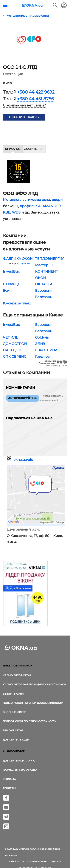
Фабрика (26, 264)
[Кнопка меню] (5, 5)
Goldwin (42, 337)
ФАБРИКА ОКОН (18, 259)
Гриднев (42, 357)
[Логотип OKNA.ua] (32, 6)
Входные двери (15, 712)
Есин (7, 291)
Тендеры (9, 788)
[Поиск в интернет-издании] (55, 5)
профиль (27, 206)
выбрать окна (13, 694)
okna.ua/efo (23, 460)
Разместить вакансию (20, 770)
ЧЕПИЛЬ (11, 337)
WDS (16, 212)
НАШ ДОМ (12, 350)
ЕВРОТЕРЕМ (46, 350)
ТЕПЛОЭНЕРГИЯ (50, 259)
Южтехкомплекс (17, 303)
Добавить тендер (16, 740)
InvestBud (12, 271)
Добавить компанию (19, 761)
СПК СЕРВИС (15, 357)
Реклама (9, 779)
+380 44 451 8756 (35, 99)
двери (57, 200)
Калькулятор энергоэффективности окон (35, 684)
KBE (7, 212)
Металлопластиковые (22, 200)
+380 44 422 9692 (36, 92)
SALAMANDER (48, 206)
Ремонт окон (13, 730)
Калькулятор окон (17, 675)
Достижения (34, 149)
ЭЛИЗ (40, 344)
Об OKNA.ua (17, 862)
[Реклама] (25, 594)
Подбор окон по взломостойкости (30, 721)
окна (46, 200)
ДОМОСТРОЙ (15, 344)
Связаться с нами (37, 862)
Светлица (11, 284)
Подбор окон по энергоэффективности (33, 703)
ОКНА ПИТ (45, 284)
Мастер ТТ (44, 265)
